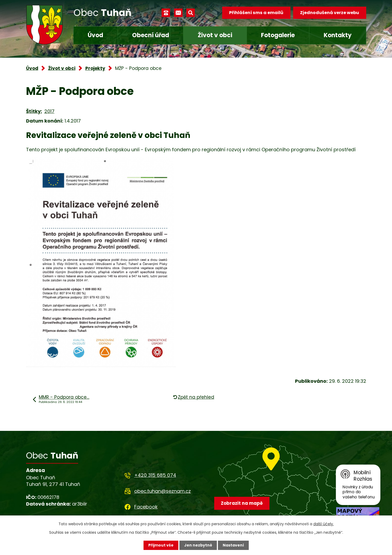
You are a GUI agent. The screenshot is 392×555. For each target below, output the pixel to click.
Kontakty (338, 35)
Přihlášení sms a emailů (256, 13)
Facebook (146, 507)
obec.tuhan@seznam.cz (163, 491)
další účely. (324, 524)
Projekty (95, 68)
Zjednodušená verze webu (330, 13)
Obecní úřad (151, 35)
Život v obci (215, 35)
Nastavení (233, 545)
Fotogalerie (278, 35)
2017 (49, 111)
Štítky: (34, 111)
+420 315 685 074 (155, 475)
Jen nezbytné (198, 545)
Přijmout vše (161, 545)
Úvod (95, 35)
